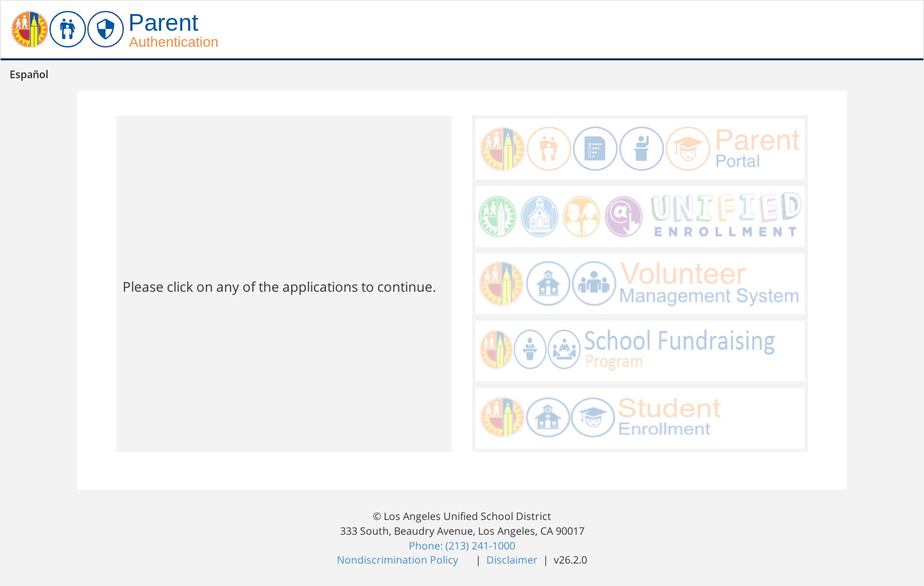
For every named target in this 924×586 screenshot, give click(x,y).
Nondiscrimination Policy (399, 560)
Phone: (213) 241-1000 (462, 546)
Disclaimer (513, 560)
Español (29, 74)
